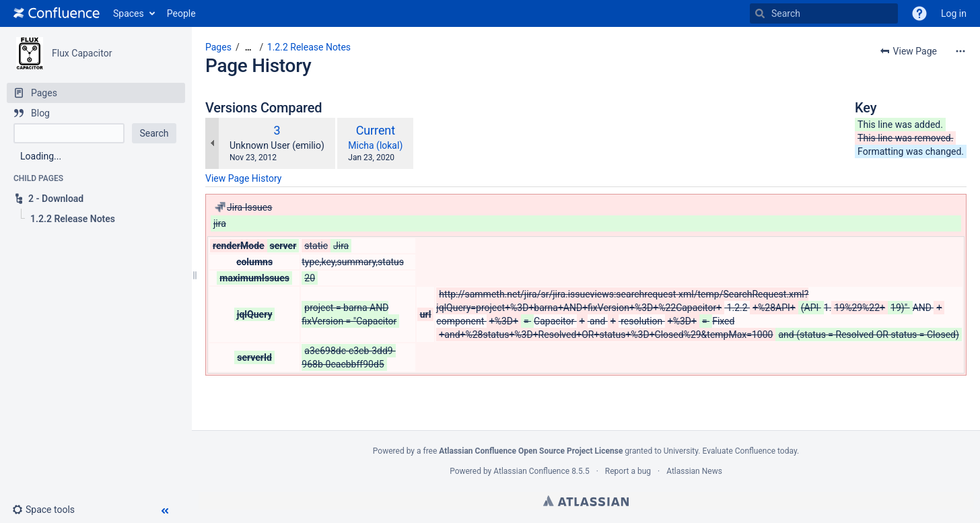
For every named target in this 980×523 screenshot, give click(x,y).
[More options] (960, 51)
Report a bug (628, 471)
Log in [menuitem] (954, 13)
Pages (218, 47)
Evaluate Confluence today (749, 451)
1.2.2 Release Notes (309, 47)
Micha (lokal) (375, 145)
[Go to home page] (57, 13)
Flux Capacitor (82, 53)
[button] (919, 13)
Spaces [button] (129, 13)
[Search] (760, 13)
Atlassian (586, 501)
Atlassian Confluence (531, 471)
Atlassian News (694, 471)
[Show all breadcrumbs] (248, 47)
